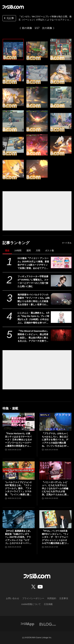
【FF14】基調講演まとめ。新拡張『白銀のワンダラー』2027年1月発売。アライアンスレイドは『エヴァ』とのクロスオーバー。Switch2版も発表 (19, 537)
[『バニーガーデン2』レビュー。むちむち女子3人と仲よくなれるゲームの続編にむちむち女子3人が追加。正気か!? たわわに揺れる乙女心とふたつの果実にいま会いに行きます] (55, 470)
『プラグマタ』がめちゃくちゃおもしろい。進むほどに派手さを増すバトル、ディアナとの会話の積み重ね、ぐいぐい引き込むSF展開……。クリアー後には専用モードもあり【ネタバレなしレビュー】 (55, 440)
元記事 (9, 18)
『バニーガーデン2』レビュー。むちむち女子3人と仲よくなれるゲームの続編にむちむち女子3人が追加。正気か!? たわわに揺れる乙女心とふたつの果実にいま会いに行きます (55, 489)
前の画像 (27, 28)
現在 (7, 251)
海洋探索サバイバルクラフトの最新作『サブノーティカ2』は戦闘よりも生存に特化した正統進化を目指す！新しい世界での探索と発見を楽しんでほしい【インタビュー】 (34, 300)
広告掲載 (48, 604)
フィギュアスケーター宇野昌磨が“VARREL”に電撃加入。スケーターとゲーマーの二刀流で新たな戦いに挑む (33, 281)
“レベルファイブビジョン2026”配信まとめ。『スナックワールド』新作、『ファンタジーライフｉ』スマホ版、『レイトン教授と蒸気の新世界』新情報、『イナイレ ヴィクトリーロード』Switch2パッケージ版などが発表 (18, 489)
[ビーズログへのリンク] (48, 624)
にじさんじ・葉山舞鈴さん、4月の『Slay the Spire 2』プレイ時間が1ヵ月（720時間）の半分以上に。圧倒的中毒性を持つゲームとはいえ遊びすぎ (34, 318)
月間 (38, 251)
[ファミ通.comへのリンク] (13, 7)
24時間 (18, 251)
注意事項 (64, 598)
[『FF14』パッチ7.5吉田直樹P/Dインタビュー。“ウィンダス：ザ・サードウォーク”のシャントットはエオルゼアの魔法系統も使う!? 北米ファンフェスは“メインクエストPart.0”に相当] (55, 519)
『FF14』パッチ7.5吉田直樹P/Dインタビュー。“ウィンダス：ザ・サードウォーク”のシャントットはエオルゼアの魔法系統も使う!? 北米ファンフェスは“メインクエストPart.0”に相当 (55, 537)
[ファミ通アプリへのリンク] (27, 624)
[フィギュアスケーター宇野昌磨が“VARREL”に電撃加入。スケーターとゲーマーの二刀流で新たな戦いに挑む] (61, 281)
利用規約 (52, 598)
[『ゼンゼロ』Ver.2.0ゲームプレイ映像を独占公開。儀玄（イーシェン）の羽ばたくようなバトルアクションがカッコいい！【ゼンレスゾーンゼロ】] (13, 49)
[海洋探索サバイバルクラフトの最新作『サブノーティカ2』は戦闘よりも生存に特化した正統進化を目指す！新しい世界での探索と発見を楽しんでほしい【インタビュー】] (61, 299)
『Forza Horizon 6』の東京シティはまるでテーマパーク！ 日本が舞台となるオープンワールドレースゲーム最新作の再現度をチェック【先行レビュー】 (18, 440)
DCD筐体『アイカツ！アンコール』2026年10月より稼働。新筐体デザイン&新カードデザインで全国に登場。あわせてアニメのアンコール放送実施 (33, 263)
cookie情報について (31, 604)
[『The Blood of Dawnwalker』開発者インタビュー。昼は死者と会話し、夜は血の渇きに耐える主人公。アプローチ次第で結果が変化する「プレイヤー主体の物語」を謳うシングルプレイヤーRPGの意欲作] (61, 335)
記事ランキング (16, 243)
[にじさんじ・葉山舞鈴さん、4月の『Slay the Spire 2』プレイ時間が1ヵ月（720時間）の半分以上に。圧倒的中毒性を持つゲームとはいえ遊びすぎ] (61, 317)
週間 (29, 251)
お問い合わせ (13, 598)
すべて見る (67, 243)
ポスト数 (50, 251)
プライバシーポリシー (33, 598)
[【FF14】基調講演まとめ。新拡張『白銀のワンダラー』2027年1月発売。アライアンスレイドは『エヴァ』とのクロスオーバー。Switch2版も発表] (19, 519)
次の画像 (47, 28)
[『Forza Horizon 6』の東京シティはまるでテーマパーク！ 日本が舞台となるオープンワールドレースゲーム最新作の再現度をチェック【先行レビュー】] (19, 422)
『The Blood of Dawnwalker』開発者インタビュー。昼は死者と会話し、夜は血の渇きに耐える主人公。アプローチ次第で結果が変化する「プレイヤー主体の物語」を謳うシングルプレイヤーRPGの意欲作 (33, 336)
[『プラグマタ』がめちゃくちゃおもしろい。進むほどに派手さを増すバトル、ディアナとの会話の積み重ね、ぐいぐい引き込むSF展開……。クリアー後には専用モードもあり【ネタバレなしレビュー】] (55, 422)
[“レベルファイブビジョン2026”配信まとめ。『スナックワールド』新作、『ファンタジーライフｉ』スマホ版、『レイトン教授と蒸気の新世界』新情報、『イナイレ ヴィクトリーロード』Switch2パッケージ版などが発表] (19, 470)
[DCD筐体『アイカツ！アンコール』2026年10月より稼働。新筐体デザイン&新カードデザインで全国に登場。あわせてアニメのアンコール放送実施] (61, 262)
